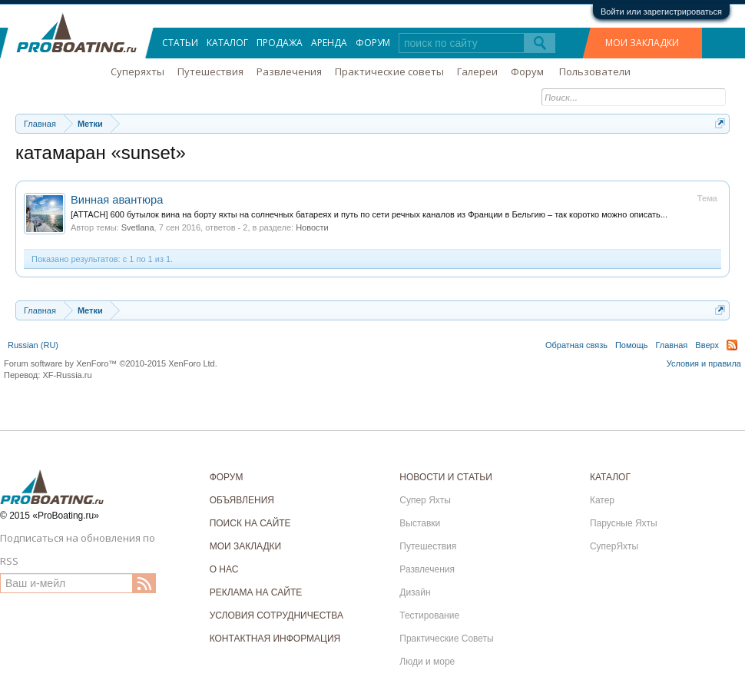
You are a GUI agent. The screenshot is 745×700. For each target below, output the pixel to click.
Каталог (227, 43)
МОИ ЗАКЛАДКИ (642, 43)
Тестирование (429, 615)
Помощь (632, 345)
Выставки (420, 523)
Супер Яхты (425, 500)
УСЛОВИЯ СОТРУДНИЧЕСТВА (276, 615)
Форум (373, 43)
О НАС (224, 569)
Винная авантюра (117, 200)
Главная (671, 345)
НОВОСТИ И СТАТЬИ (446, 477)
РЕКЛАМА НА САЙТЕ (256, 592)
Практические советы (389, 71)
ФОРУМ (227, 477)
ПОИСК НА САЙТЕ (250, 523)
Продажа (280, 43)
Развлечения (289, 71)
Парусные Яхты (624, 523)
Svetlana (138, 227)
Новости (312, 227)
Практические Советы (446, 639)
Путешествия (210, 71)
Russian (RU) (33, 345)
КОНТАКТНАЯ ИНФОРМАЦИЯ (275, 639)
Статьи (180, 43)
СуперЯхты (614, 546)
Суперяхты (137, 71)
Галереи (477, 71)
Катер (602, 500)
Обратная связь (576, 345)
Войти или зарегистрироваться (661, 12)
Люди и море (427, 662)
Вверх (707, 345)
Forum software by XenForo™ (111, 363)
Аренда (329, 43)
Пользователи (595, 71)
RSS (732, 345)
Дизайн (415, 592)
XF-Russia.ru (67, 375)
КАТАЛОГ (610, 477)
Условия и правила (704, 363)
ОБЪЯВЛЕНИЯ (242, 500)
